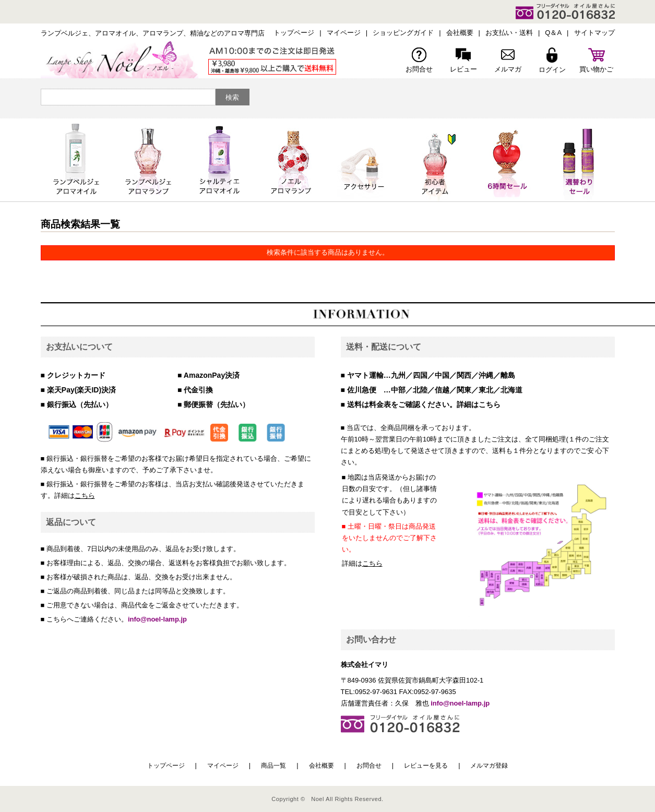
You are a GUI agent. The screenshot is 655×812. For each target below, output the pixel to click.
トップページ (294, 33)
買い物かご (597, 60)
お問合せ (419, 60)
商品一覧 (273, 766)
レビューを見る (426, 766)
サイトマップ (594, 33)
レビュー (463, 60)
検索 (232, 97)
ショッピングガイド (403, 33)
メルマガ (508, 60)
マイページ (344, 33)
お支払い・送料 (509, 33)
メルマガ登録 (489, 766)
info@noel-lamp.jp (157, 619)
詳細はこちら (479, 404)
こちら (85, 495)
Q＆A (553, 33)
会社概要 (460, 33)
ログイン (552, 61)
